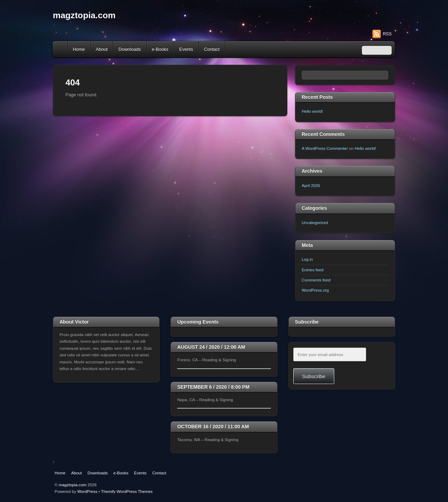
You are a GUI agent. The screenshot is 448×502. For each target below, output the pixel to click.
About (102, 49)
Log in (307, 259)
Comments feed (316, 280)
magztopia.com (73, 485)
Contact (212, 49)
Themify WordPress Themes (127, 491)
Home (61, 49)
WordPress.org (315, 290)
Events (186, 49)
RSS (387, 34)
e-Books (160, 49)
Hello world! (312, 111)
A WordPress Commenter (325, 148)
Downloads (129, 49)
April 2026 (311, 185)
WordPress (87, 491)
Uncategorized (315, 222)
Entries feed (313, 270)
